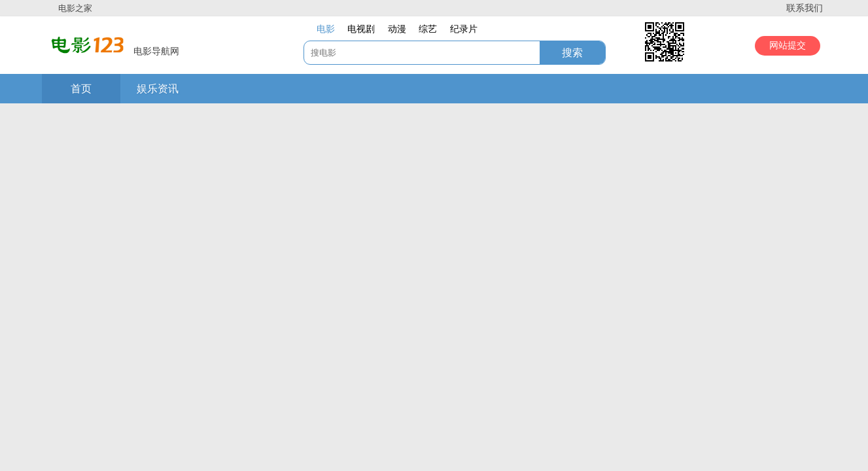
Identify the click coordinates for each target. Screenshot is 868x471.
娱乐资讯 (158, 89)
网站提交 (788, 45)
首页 (81, 89)
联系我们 (805, 8)
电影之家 (75, 8)
